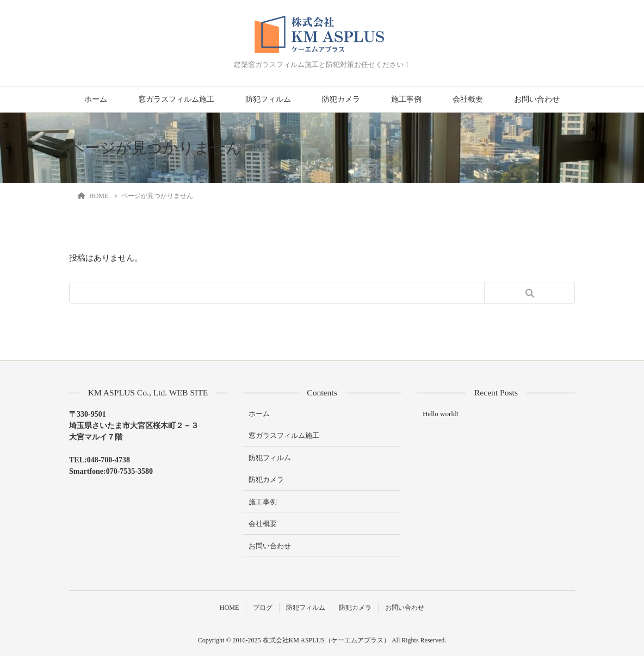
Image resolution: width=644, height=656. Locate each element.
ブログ (263, 608)
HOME (230, 608)
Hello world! (441, 414)
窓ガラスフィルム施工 (176, 99)
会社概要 (468, 99)
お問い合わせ (537, 99)
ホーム (96, 99)
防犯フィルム (268, 99)
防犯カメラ (341, 99)
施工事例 (406, 99)
